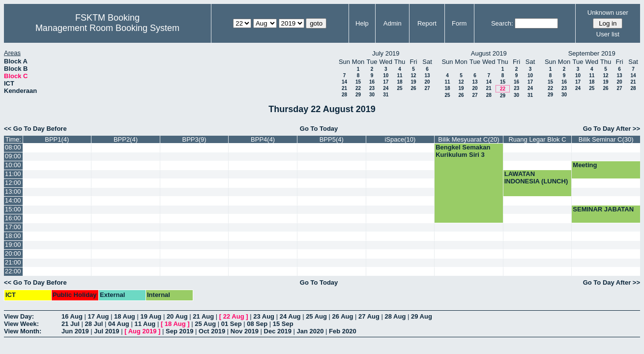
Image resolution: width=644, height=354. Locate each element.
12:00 (13, 183)
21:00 (13, 262)
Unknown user (608, 13)
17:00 (13, 227)
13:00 (13, 192)
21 (344, 88)
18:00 (13, 236)
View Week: (21, 324)
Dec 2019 (278, 331)
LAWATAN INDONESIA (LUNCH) (536, 177)
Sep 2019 (179, 331)
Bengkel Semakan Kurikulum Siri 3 (463, 151)
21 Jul (71, 324)
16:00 (13, 218)
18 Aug (125, 316)
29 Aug (422, 316)
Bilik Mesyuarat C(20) (468, 139)
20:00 (13, 253)
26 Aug (343, 316)
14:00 (13, 200)
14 (344, 82)
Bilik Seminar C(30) (606, 139)
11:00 (13, 174)
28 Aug (395, 316)
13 (427, 75)
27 (427, 88)
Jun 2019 (75, 331)
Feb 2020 (343, 331)
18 (399, 82)
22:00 (13, 271)
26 (413, 88)
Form (459, 23)
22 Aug (234, 316)
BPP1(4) (57, 139)
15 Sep (283, 324)
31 (386, 95)
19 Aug (151, 316)
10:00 (13, 165)
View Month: (23, 331)
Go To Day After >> (612, 129)
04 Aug (119, 324)
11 (399, 75)
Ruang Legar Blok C (537, 139)
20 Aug (177, 316)
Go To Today (319, 129)
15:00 (13, 209)
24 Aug (290, 316)
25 (399, 88)
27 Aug (369, 316)
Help (362, 23)
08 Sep (257, 324)
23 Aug (264, 316)
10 (386, 75)
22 (358, 88)
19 (413, 82)
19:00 (13, 245)
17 (386, 82)
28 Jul (94, 324)
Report (427, 23)
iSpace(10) (400, 139)
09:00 (13, 156)
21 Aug (203, 316)
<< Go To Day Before (35, 129)
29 (358, 95)
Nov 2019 (245, 331)
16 (372, 82)
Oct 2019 (212, 331)
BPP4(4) (263, 139)
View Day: (19, 316)
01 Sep (232, 324)
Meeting (585, 165)
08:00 (13, 147)
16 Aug (72, 316)
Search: (502, 23)
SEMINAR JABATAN (603, 209)
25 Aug (316, 316)
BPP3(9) (194, 139)
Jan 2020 (310, 331)
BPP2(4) (126, 139)
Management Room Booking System (107, 28)
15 (358, 82)
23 (372, 88)
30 (372, 95)
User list (608, 34)
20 (427, 82)
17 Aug (98, 316)
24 (386, 88)
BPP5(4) (332, 139)
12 (413, 75)
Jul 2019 (106, 331)
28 (344, 95)
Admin (393, 23)
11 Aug (145, 324)
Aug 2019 (143, 331)
